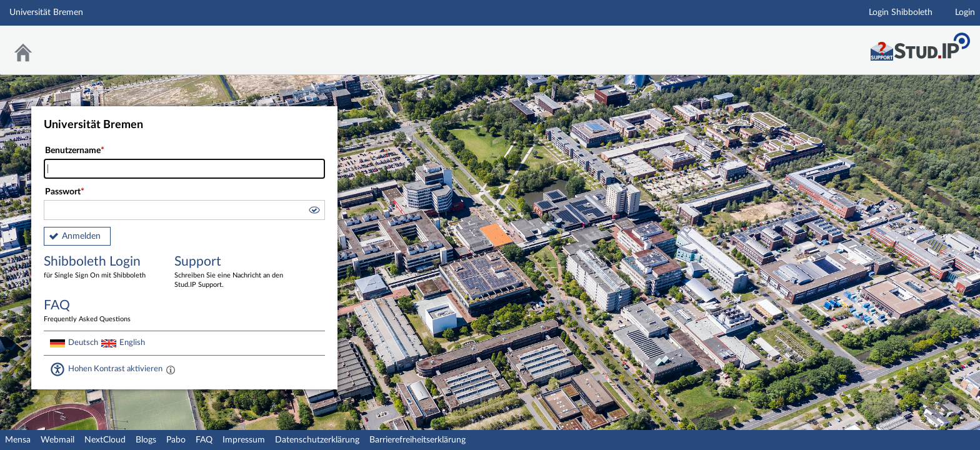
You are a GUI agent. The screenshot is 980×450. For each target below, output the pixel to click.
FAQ (204, 440)
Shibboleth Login (100, 268)
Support (231, 272)
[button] (314, 212)
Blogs (146, 440)
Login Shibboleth (901, 12)
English (132, 342)
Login (965, 12)
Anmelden (81, 236)
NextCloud (105, 440)
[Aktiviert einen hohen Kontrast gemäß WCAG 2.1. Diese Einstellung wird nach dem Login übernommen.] (171, 369)
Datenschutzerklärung (317, 440)
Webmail (57, 440)
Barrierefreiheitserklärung (417, 440)
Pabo (176, 440)
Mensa (18, 440)
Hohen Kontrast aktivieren (115, 369)
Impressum (244, 440)
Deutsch (83, 342)
